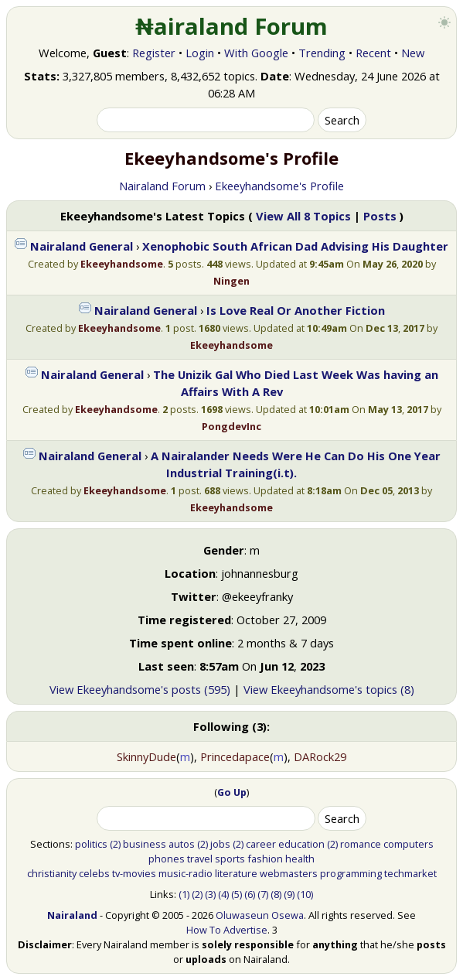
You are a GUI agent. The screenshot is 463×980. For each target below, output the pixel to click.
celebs (94, 873)
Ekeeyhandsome (122, 264)
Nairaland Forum (162, 186)
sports (230, 859)
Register (154, 53)
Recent (373, 53)
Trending (322, 53)
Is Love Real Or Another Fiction (296, 310)
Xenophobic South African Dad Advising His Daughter (295, 246)
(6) (250, 894)
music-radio (186, 873)
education (301, 844)
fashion (265, 859)
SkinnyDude (146, 756)
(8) (276, 894)
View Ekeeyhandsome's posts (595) (140, 689)
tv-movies (134, 873)
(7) (263, 894)
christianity (52, 873)
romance (361, 844)
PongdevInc (231, 426)
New (413, 53)
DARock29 (320, 756)
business (145, 844)
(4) (223, 894)
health (300, 859)
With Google (256, 53)
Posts (380, 216)
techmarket (410, 873)
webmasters (289, 873)
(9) (289, 894)
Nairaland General (82, 246)
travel (200, 859)
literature (236, 873)
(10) (305, 894)
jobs (220, 844)
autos (182, 844)
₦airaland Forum (231, 26)
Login (200, 53)
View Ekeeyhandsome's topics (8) (329, 689)
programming (351, 873)
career (261, 844)
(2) (115, 844)
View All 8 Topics (303, 216)
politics (91, 844)
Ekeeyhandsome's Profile (279, 186)
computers (409, 844)
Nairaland (72, 915)
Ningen (231, 281)
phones (167, 859)
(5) (237, 894)
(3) (210, 894)
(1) (184, 894)
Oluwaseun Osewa (260, 915)
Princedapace (235, 756)
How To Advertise (227, 930)
